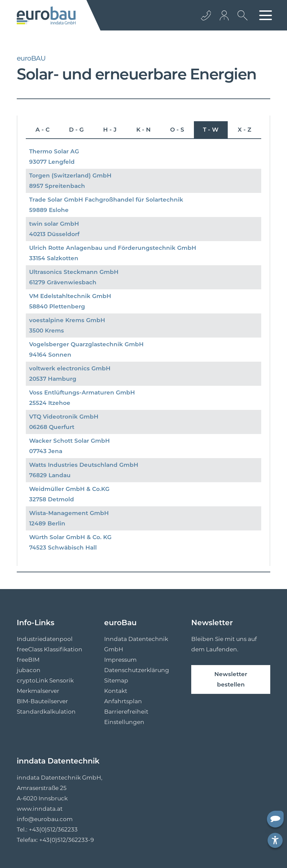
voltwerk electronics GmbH (70, 368)
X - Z (244, 130)
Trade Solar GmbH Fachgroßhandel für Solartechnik (106, 200)
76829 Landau (50, 475)
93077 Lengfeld (52, 162)
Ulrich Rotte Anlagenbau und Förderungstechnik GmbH (113, 248)
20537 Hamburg (53, 379)
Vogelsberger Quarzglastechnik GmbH (86, 344)
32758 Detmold (52, 499)
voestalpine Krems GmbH (67, 320)
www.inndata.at (40, 809)
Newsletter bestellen (231, 679)
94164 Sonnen (50, 355)
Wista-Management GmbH (69, 513)
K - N (143, 130)
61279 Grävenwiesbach (63, 282)
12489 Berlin (47, 523)
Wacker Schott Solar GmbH (69, 441)
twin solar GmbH (54, 224)
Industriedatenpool (45, 639)
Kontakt (116, 691)
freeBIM (28, 660)
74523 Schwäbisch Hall (63, 548)
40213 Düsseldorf (54, 234)
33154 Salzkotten (54, 258)
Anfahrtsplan (123, 701)
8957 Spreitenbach (57, 186)
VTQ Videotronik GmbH (64, 417)
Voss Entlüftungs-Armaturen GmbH (82, 392)
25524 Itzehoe (50, 403)
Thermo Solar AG (54, 151)
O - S (177, 130)
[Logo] (46, 15)
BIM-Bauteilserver (42, 701)
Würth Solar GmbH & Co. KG (70, 537)
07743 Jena (46, 451)
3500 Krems (47, 331)
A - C (43, 130)
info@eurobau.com (45, 819)
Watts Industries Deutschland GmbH (84, 465)
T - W (211, 130)
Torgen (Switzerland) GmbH (70, 175)
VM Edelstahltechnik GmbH (70, 296)
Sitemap (116, 680)
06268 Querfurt (52, 427)
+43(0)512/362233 (53, 829)
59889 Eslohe (49, 210)
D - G (76, 130)
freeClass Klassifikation (50, 649)
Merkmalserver (38, 691)
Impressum (120, 660)
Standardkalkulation (46, 712)
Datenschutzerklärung (137, 670)
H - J (110, 130)
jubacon (29, 670)
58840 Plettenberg (57, 306)
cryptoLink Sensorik (45, 680)
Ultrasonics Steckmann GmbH (74, 272)
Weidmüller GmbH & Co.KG (69, 489)
